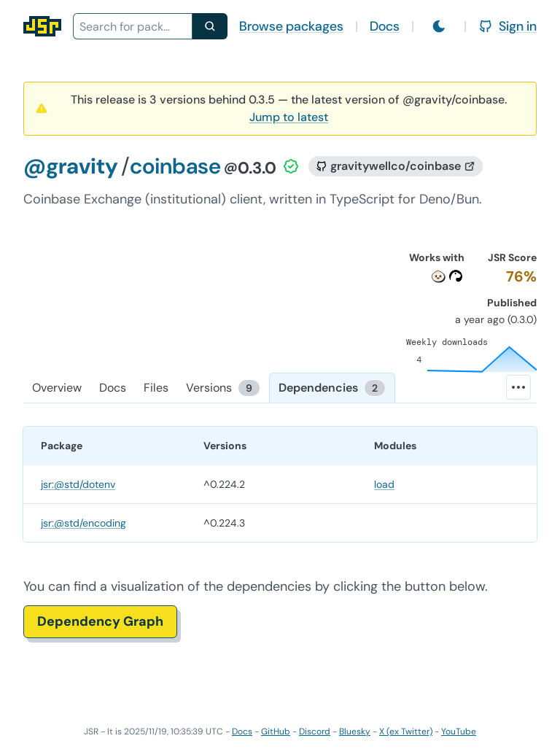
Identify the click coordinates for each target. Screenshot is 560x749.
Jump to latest (289, 117)
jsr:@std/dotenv (78, 484)
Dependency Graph (100, 621)
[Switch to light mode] (439, 26)
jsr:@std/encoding (83, 523)
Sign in (507, 26)
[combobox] (133, 26)
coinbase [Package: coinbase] (175, 166)
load (384, 484)
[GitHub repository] (396, 166)
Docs (385, 26)
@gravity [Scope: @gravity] (71, 166)
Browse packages (291, 26)
